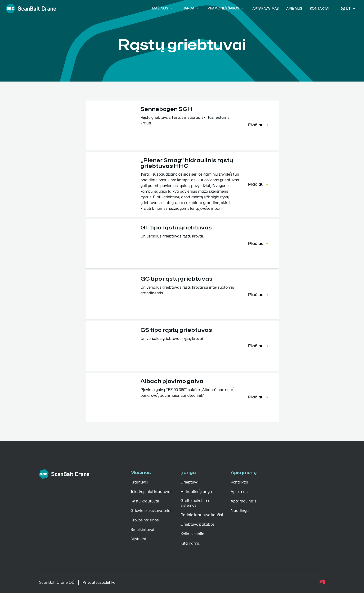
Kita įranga (190, 543)
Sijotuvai (138, 539)
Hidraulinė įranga (196, 492)
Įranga (191, 9)
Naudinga (240, 511)
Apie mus (294, 9)
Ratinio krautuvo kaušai (202, 515)
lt (348, 9)
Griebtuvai (190, 482)
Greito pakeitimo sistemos (195, 503)
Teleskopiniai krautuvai (151, 492)
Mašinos (163, 9)
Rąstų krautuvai (145, 501)
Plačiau (259, 125)
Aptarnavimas (266, 9)
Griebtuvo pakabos (198, 525)
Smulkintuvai (142, 530)
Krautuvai (139, 482)
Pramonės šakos (226, 9)
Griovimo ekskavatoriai (151, 511)
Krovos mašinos (145, 520)
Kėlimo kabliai (193, 534)
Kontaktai (319, 9)
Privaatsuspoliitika (99, 583)
